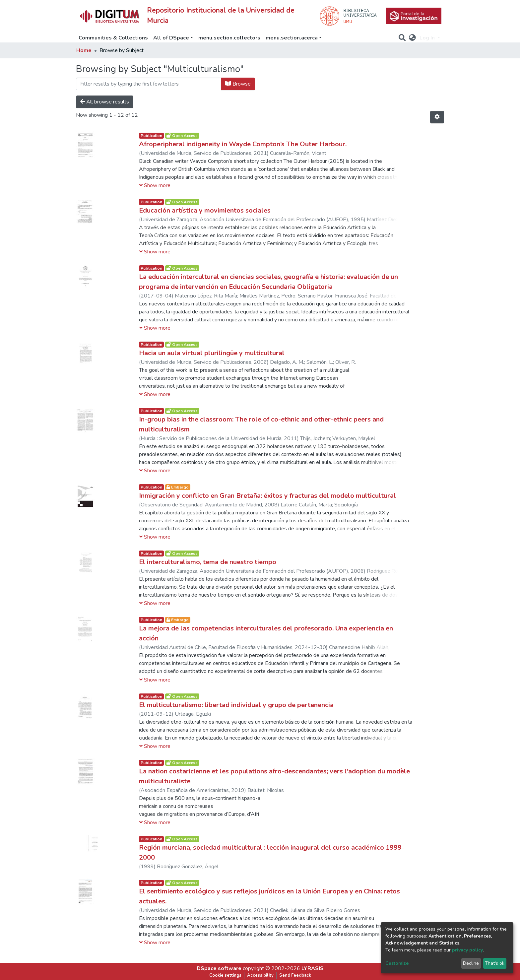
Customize (397, 963)
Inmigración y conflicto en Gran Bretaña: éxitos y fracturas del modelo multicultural (267, 496)
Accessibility (260, 975)
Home (84, 50)
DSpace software (219, 968)
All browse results (105, 102)
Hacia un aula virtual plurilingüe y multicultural (212, 353)
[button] (412, 38)
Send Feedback (295, 975)
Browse (238, 84)
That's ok (495, 963)
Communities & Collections (113, 38)
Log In (428, 38)
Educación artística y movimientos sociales (205, 210)
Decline (471, 963)
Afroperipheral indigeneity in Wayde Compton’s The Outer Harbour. (243, 144)
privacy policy (467, 950)
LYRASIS (313, 968)
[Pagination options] (437, 117)
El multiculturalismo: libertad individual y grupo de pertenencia (236, 705)
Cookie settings (225, 975)
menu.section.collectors (229, 38)
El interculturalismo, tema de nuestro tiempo (208, 562)
